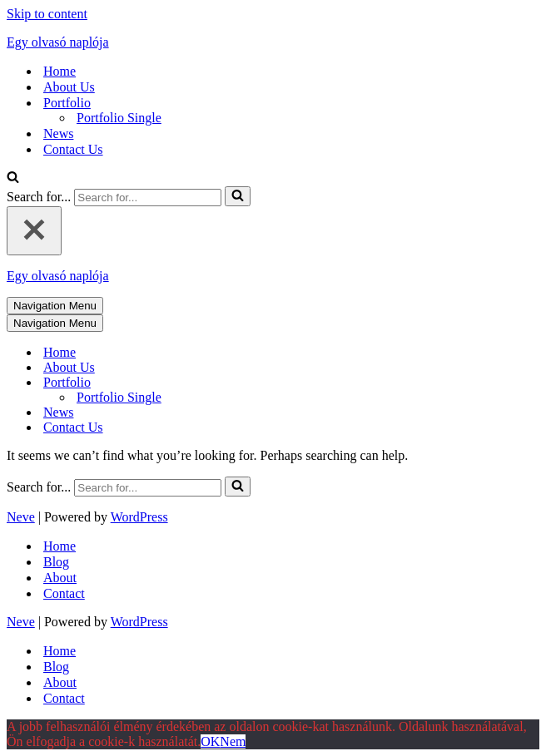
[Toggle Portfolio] (298, 383)
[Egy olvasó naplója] (273, 42)
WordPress (139, 517)
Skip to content (47, 14)
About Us (69, 87)
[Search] (13, 178)
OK (210, 741)
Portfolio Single (119, 118)
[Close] (34, 231)
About (60, 578)
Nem (233, 741)
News (58, 133)
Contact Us (73, 149)
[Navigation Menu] (55, 306)
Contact (64, 593)
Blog (56, 562)
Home (60, 71)
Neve (21, 517)
